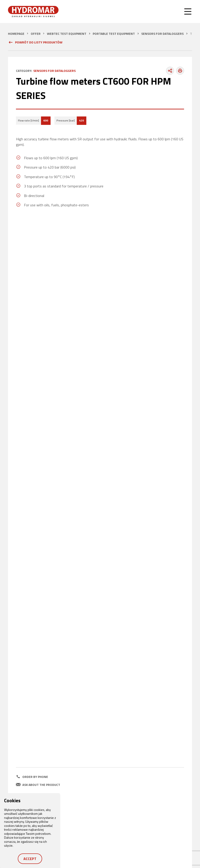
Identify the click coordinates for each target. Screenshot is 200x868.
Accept (30, 859)
